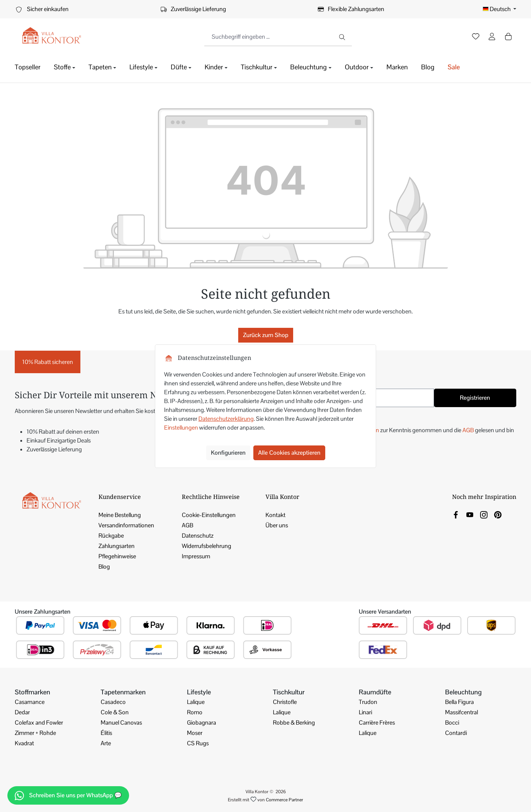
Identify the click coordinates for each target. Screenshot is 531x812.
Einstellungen (181, 428)
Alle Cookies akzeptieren (289, 453)
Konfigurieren (228, 453)
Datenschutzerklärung (226, 419)
